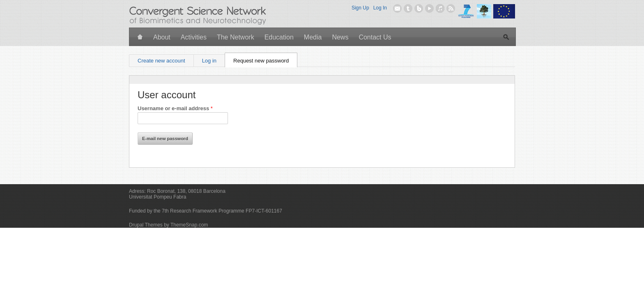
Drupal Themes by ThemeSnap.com (168, 225)
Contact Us (375, 37)
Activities (194, 37)
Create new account (161, 61)
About (162, 37)
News (340, 37)
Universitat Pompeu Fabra (158, 197)
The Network (236, 37)
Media (313, 37)
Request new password (265, 59)
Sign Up (360, 8)
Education (279, 37)
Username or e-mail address (175, 108)
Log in (209, 61)
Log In (380, 8)
